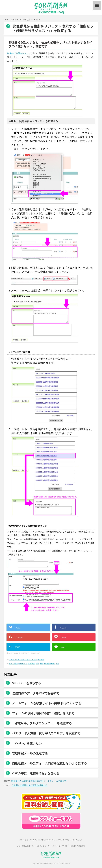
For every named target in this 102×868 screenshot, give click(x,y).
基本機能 (41, 660)
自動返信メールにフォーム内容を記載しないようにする (50, 763)
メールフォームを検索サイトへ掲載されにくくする (47, 703)
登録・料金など (64, 840)
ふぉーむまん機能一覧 (25, 846)
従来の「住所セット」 (18, 53)
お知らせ (23, 840)
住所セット (23, 664)
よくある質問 (77, 840)
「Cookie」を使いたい (27, 743)
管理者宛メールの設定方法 (30, 753)
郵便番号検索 (49, 664)
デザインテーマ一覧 (60, 846)
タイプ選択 (13, 664)
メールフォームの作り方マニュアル (23, 660)
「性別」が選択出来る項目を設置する (29, 785)
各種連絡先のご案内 (77, 846)
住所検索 (31, 664)
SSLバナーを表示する (27, 683)
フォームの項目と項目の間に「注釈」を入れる (43, 713)
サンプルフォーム (43, 846)
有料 (37, 664)
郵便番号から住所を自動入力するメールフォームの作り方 (39, 781)
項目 (57, 664)
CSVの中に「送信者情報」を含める (36, 773)
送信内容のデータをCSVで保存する (36, 693)
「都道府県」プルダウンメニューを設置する (42, 723)
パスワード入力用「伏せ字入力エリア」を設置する (46, 733)
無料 (42, 664)
